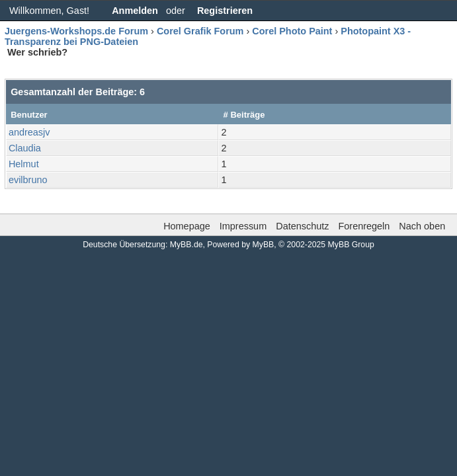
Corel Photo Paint (292, 31)
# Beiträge (244, 115)
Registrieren (225, 11)
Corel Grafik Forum (200, 31)
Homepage (187, 226)
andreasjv (29, 132)
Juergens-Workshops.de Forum (76, 31)
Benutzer (29, 115)
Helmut (24, 164)
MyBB (264, 245)
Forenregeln (364, 226)
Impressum (243, 226)
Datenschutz (302, 226)
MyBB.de (187, 245)
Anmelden (135, 11)
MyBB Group (351, 245)
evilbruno (28, 180)
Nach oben (422, 226)
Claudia (25, 148)
